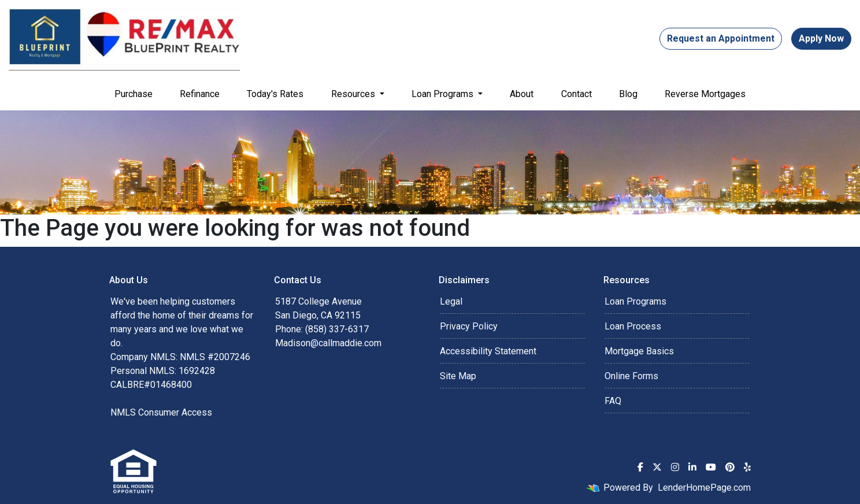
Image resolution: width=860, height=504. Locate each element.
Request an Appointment (721, 38)
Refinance (200, 94)
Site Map (458, 376)
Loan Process (633, 326)
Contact (577, 94)
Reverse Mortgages (705, 94)
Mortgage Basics (639, 351)
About (522, 94)
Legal (451, 301)
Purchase (134, 94)
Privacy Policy (469, 326)
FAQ (613, 401)
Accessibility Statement (488, 351)
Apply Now (821, 38)
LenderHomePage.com (704, 488)
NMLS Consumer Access (161, 412)
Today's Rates (275, 94)
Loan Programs (444, 94)
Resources (354, 94)
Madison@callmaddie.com (328, 343)
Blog (628, 94)
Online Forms (631, 376)
